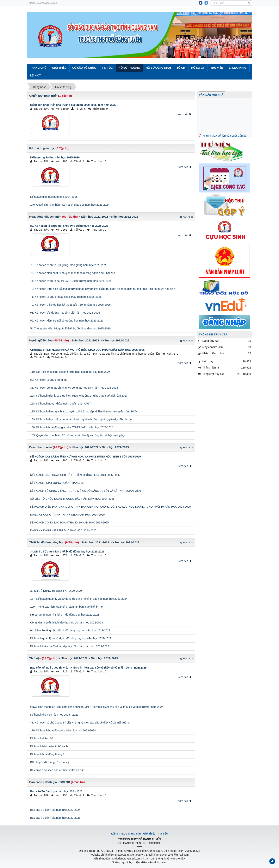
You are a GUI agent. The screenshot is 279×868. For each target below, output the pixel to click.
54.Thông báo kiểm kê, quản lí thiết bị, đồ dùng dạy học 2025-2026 (70, 328)
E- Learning (238, 68)
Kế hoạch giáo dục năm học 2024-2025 (54, 197)
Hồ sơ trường (129, 68)
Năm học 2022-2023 (125, 217)
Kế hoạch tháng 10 (42, 738)
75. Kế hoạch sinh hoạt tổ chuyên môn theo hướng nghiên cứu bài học (73, 273)
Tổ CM (181, 68)
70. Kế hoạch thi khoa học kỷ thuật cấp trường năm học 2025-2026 (70, 305)
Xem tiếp (183, 114)
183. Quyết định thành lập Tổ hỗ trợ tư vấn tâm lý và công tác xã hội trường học (78, 435)
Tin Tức (107, 68)
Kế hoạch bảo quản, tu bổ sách (49, 746)
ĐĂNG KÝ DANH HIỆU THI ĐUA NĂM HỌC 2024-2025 (63, 530)
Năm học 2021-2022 (94, 217)
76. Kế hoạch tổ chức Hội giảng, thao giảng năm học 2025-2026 (69, 265)
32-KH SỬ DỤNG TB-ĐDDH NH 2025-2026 (56, 591)
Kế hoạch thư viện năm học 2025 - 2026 (54, 715)
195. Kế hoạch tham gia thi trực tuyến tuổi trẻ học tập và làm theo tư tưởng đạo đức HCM (84, 411)
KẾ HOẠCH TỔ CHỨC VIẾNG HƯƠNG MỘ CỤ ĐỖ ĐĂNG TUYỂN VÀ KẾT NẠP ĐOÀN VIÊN (86, 491)
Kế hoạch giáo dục (42, 148)
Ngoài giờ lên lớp (41, 340)
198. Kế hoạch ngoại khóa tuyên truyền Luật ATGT (61, 404)
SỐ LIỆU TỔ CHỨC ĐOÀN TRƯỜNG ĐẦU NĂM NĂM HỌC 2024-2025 (72, 499)
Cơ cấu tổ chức (84, 68)
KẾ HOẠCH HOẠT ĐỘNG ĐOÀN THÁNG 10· (57, 483)
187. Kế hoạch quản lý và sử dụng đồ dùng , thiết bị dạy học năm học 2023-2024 (79, 599)
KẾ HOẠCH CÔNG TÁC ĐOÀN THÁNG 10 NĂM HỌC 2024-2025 (69, 523)
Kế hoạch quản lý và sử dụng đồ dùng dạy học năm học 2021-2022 (71, 638)
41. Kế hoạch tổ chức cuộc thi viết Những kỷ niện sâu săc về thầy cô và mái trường (80, 723)
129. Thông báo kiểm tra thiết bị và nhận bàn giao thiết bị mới (67, 607)
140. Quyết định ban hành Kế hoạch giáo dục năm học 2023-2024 (70, 205)
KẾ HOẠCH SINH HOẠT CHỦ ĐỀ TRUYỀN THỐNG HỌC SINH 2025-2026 (75, 475)
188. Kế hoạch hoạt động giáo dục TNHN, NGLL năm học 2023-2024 (72, 427)
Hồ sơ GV (198, 68)
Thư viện (217, 68)
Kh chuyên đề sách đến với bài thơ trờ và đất (57, 770)
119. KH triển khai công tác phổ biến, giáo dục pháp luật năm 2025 (70, 372)
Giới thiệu (59, 68)
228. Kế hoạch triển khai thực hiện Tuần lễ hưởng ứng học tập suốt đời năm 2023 (79, 396)
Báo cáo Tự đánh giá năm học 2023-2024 (55, 810)
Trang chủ (134, 834)
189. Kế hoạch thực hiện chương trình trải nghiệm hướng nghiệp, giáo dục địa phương (82, 419)
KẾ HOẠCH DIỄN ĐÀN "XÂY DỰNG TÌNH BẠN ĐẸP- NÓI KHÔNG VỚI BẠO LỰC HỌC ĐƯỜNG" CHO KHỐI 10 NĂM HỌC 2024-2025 (111, 507)
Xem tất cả (187, 217)
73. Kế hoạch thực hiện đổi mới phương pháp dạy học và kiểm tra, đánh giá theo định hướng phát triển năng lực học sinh (103, 289)
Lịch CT (35, 75)
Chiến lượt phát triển (43, 96)
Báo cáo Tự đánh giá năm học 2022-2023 (55, 818)
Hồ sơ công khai (158, 68)
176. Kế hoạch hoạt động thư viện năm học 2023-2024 (63, 730)
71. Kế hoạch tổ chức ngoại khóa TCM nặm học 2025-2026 (66, 297)
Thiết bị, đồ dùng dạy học (47, 542)
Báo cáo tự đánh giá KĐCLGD (50, 782)
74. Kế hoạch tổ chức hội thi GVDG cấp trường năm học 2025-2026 (71, 281)
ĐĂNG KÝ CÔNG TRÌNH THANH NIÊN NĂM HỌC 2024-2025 (67, 515)
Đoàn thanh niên (41, 447)
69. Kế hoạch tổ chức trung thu (49, 380)
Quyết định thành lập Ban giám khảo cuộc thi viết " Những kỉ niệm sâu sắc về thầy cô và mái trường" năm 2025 (97, 707)
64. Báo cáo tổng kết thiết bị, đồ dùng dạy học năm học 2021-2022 (70, 630)
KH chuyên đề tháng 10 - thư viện (50, 762)
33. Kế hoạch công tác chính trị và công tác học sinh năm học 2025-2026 (74, 388)
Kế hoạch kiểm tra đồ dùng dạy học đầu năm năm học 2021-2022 (70, 646)
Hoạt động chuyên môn (45, 217)
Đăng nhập (118, 834)
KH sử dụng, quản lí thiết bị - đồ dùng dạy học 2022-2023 (65, 615)
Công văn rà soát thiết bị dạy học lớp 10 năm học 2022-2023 (67, 623)
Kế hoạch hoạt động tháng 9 (47, 754)
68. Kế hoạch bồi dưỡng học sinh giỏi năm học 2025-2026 (65, 313)
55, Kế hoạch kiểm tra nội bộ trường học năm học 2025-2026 (67, 321)
